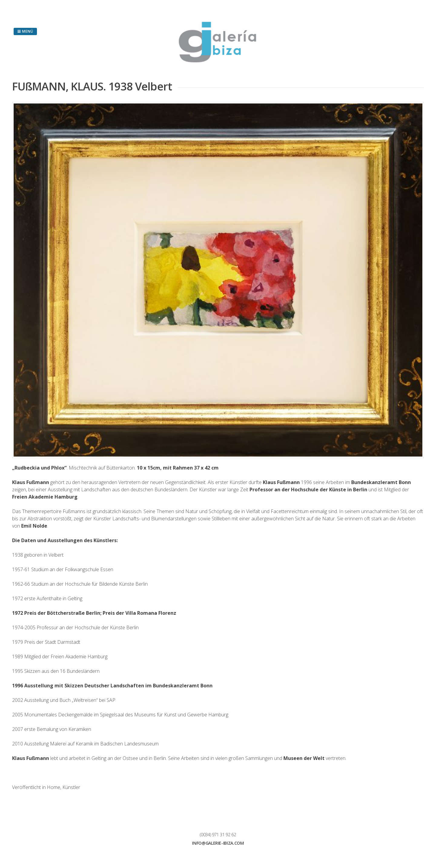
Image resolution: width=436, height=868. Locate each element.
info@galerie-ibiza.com (218, 843)
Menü (25, 31)
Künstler (71, 787)
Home (54, 787)
